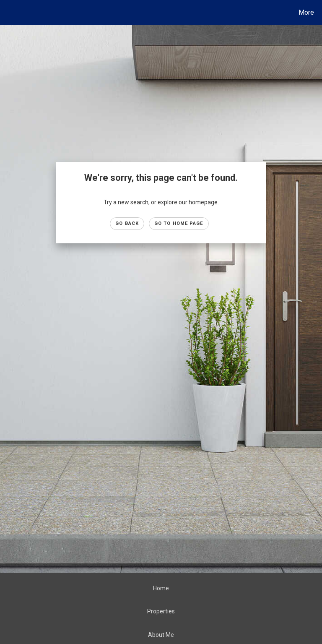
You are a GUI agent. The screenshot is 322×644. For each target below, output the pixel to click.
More (306, 12)
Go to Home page (179, 223)
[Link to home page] (8, 13)
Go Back (127, 223)
